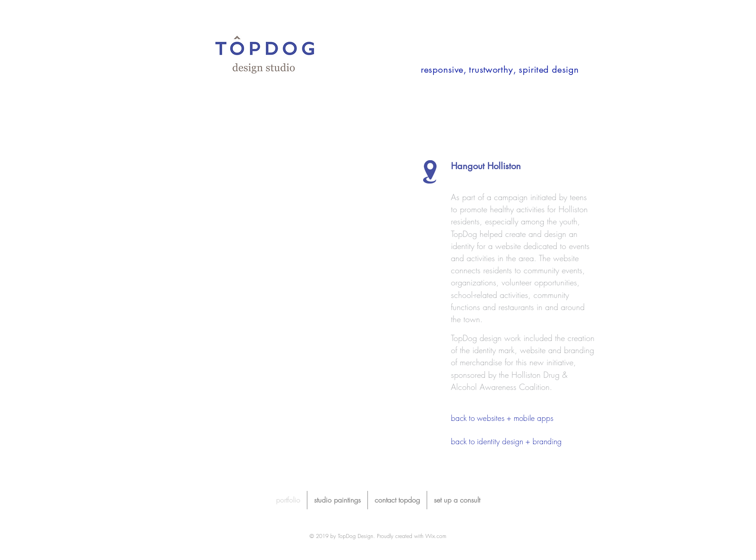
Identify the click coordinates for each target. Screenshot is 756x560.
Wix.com (436, 536)
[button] (268, 267)
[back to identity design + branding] (506, 442)
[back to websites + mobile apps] (522, 418)
